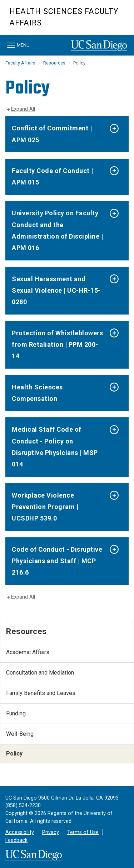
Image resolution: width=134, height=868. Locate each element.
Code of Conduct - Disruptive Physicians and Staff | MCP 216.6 (57, 561)
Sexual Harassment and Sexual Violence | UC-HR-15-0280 (56, 291)
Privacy (51, 832)
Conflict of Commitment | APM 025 (52, 134)
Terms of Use (83, 832)
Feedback (16, 840)
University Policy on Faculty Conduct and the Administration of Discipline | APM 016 (57, 230)
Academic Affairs (28, 652)
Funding (16, 713)
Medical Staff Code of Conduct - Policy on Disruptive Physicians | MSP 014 (55, 447)
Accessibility (20, 832)
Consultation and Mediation (40, 673)
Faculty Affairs (20, 63)
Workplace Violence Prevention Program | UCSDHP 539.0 (45, 507)
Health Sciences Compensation (37, 393)
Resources (54, 63)
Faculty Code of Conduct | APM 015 (53, 176)
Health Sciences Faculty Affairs (64, 17)
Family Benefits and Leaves (41, 693)
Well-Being (20, 734)
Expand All (23, 109)
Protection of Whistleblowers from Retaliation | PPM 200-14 (57, 345)
